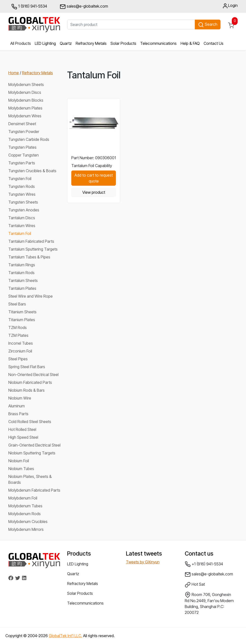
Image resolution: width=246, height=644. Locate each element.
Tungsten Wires (22, 194)
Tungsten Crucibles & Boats (32, 171)
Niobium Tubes (21, 469)
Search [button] (208, 25)
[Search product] (131, 24)
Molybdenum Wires (25, 116)
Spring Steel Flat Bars (27, 367)
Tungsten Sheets (23, 202)
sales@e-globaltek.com (209, 574)
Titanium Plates (22, 320)
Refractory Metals (91, 43)
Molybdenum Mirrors (26, 529)
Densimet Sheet (22, 124)
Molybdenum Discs (25, 92)
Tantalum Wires (22, 226)
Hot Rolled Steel (22, 429)
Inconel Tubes (21, 343)
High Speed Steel (23, 437)
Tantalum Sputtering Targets (33, 249)
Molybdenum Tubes (25, 506)
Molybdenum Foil (23, 498)
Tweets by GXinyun (143, 562)
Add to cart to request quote (94, 178)
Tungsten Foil (20, 179)
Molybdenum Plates (25, 108)
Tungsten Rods (22, 186)
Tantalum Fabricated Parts (31, 241)
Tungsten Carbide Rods (29, 139)
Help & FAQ (190, 43)
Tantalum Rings (22, 265)
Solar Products (123, 43)
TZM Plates (18, 335)
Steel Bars (17, 304)
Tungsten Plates (22, 147)
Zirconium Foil (20, 351)
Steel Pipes (18, 359)
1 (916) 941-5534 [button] (29, 7)
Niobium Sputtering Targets (32, 453)
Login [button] (230, 6)
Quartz (66, 43)
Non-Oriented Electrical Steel (33, 375)
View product (94, 192)
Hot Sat (195, 585)
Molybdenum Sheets (26, 85)
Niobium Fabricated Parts (30, 382)
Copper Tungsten (24, 155)
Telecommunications (158, 43)
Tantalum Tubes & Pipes (29, 257)
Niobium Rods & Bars (26, 390)
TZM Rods (18, 328)
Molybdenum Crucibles (28, 522)
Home (14, 73)
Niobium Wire (20, 398)
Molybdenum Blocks (26, 100)
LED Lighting (45, 43)
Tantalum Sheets (23, 280)
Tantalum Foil (20, 233)
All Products (21, 43)
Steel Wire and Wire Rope (31, 296)
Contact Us (214, 43)
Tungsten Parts (22, 163)
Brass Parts (18, 414)
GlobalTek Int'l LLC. (65, 636)
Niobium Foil (19, 461)
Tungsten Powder (24, 132)
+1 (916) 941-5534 (204, 564)
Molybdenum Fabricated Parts (34, 490)
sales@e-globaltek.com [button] (84, 7)
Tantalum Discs (22, 218)
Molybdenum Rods (25, 514)
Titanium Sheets (22, 312)
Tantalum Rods (21, 273)
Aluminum (17, 406)
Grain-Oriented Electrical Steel (34, 445)
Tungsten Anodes (24, 210)
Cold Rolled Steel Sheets (30, 422)
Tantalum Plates (22, 288)
